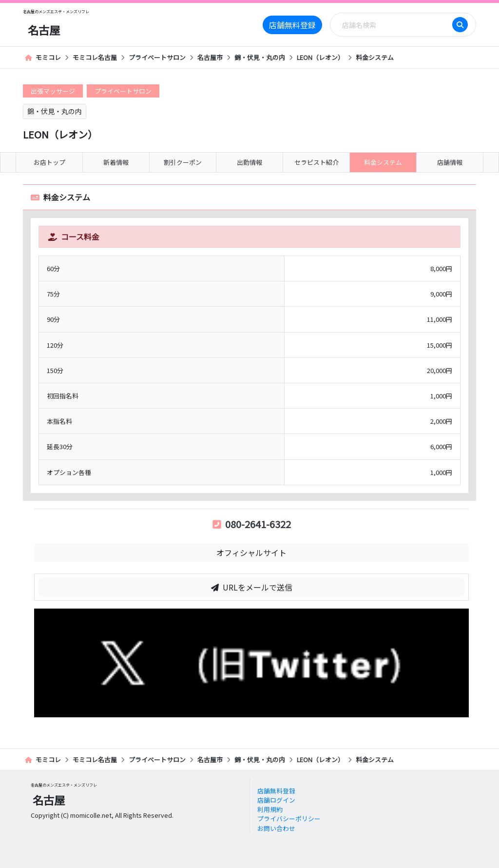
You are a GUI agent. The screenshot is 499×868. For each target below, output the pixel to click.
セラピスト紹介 (317, 162)
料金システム (375, 57)
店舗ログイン (276, 800)
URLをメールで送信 (252, 587)
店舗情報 (450, 162)
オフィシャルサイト (251, 552)
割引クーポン (183, 162)
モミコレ (43, 57)
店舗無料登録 (292, 25)
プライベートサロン (157, 57)
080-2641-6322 (252, 524)
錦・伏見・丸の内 (260, 57)
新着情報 (116, 162)
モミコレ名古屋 (95, 57)
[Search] (394, 25)
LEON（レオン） (320, 57)
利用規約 (270, 809)
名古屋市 (210, 57)
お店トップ (49, 162)
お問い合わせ (276, 828)
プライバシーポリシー (289, 819)
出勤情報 (249, 162)
